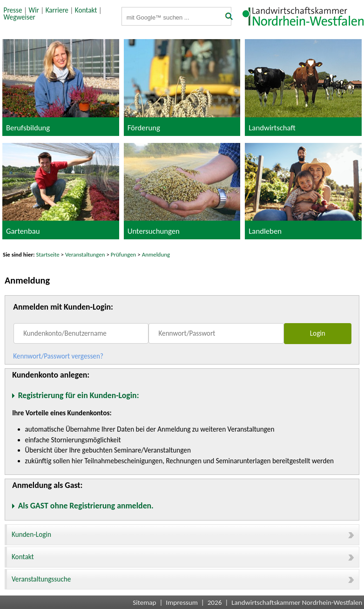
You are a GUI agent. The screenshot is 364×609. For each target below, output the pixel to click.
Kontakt (86, 10)
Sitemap (144, 602)
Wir (34, 10)
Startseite (48, 254)
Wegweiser (20, 17)
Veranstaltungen (85, 254)
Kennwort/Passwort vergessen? (58, 356)
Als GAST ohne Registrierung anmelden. (86, 506)
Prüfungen (124, 254)
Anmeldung (156, 254)
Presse (13, 10)
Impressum (182, 602)
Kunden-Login (183, 535)
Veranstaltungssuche (183, 579)
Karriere (57, 10)
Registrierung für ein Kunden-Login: (79, 395)
